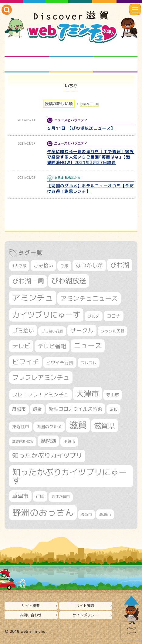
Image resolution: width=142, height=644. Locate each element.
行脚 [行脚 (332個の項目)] (40, 496)
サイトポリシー (85, 615)
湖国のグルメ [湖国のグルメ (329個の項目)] (49, 427)
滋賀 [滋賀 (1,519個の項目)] (78, 425)
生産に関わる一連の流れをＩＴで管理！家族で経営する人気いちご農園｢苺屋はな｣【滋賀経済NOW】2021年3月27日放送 (90, 157)
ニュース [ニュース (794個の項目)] (88, 346)
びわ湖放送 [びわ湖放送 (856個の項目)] (69, 281)
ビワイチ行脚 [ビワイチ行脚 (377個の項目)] (60, 363)
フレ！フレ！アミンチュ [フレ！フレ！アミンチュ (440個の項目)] (41, 394)
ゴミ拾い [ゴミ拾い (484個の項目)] (23, 330)
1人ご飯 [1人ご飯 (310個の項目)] (19, 266)
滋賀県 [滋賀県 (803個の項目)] (105, 425)
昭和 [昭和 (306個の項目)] (113, 409)
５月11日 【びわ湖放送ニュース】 (81, 128)
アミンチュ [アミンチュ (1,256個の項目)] (33, 298)
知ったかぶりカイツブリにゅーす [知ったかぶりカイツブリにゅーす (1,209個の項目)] (69, 476)
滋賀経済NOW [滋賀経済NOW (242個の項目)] (23, 442)
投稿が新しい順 (59, 104)
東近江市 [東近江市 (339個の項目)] (21, 427)
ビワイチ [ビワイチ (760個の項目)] (25, 362)
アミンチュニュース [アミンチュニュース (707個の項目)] (89, 298)
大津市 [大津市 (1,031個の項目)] (88, 394)
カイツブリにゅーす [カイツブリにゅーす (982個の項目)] (46, 315)
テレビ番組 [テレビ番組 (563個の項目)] (52, 346)
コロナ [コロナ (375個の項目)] (114, 316)
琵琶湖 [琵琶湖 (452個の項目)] (48, 441)
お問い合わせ (31, 615)
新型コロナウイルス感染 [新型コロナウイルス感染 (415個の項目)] (76, 409)
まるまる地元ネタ (27, 65)
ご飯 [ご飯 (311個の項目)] (64, 266)
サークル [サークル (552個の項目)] (82, 330)
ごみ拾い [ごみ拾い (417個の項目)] (43, 265)
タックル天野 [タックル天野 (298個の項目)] (113, 331)
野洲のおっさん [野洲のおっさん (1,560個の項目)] (43, 512)
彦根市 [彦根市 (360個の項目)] (19, 409)
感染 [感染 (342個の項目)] (37, 409)
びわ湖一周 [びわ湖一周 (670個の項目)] (28, 281)
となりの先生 (71, 50)
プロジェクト (71, 65)
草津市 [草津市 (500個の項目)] (20, 496)
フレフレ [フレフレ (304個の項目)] (89, 363)
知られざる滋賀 (27, 50)
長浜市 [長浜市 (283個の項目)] (86, 514)
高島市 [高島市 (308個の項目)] (105, 514)
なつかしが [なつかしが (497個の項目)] (89, 265)
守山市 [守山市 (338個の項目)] (113, 395)
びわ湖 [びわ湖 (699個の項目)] (120, 265)
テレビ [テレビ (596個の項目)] (21, 346)
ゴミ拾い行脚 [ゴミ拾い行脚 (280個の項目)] (52, 331)
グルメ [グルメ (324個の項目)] (94, 316)
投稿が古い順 (90, 104)
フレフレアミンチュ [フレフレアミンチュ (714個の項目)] (41, 377)
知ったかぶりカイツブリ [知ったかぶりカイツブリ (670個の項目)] (47, 456)
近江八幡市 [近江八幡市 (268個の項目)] (61, 497)
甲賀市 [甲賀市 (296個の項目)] (69, 441)
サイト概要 (31, 606)
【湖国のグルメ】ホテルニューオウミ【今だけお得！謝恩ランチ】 (90, 189)
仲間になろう (115, 50)
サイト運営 (85, 606)
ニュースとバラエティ (115, 65)
